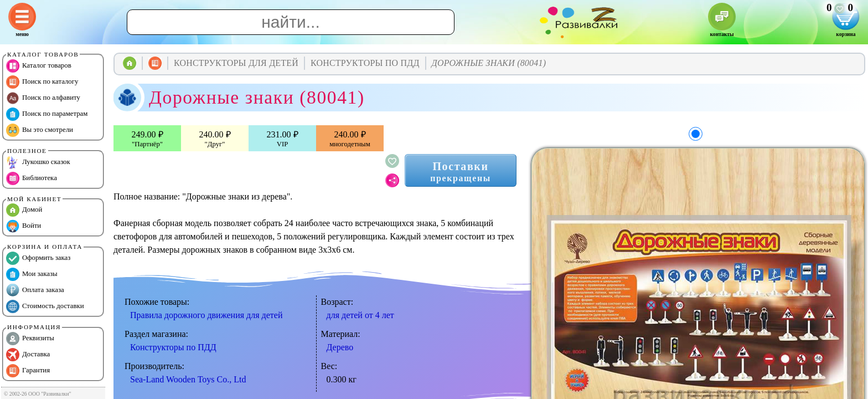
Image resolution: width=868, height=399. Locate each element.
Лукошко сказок (38, 162)
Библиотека (32, 178)
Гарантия (28, 371)
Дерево (340, 347)
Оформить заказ (38, 258)
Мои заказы (32, 274)
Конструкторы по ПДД (173, 347)
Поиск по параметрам (47, 114)
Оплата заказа (35, 290)
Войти (24, 226)
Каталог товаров (39, 66)
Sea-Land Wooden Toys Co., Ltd (188, 379)
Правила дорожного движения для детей (206, 315)
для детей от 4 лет (360, 315)
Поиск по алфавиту (43, 98)
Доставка (28, 355)
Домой (24, 210)
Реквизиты (30, 339)
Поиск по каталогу (42, 82)
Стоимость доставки (45, 306)
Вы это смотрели (40, 130)
